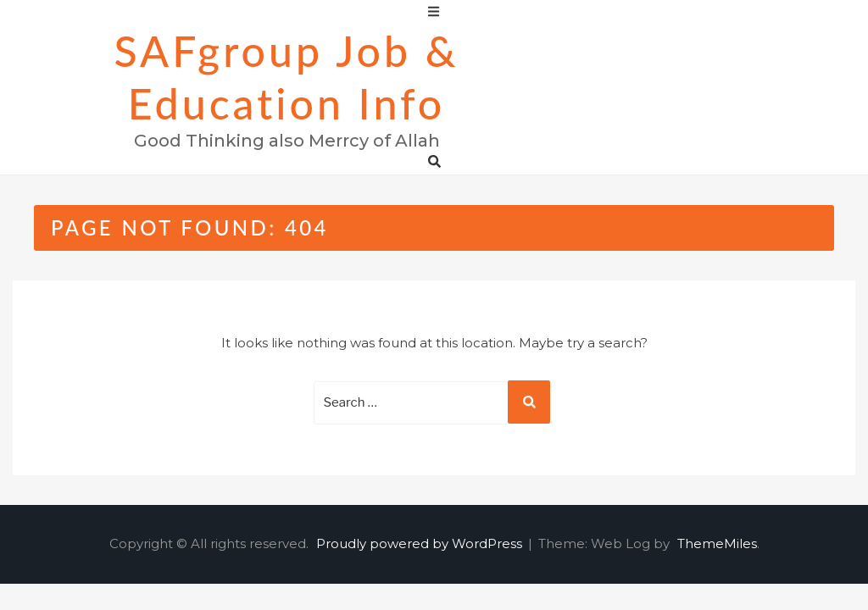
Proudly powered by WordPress (421, 543)
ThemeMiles (717, 543)
